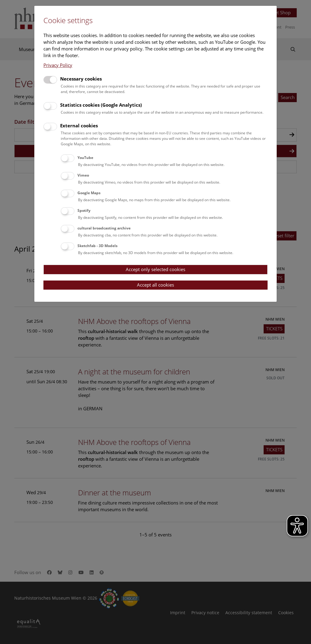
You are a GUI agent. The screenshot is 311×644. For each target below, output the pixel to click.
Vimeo (83, 175)
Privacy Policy (58, 65)
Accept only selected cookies (155, 269)
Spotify (84, 210)
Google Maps (89, 193)
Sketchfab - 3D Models (97, 246)
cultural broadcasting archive (104, 228)
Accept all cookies (155, 285)
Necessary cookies (81, 79)
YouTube (85, 158)
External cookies (79, 126)
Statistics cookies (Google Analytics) (101, 105)
